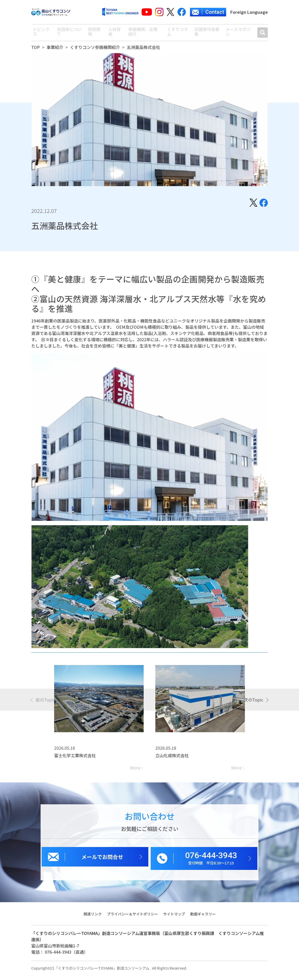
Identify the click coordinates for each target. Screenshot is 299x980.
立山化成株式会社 (172, 760)
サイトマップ (174, 919)
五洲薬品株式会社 (143, 52)
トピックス (40, 35)
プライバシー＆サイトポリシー (132, 919)
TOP (36, 52)
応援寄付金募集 (207, 35)
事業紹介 (55, 52)
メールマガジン (239, 35)
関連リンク (92, 919)
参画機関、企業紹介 (144, 35)
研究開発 (93, 35)
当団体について (68, 35)
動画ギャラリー (203, 919)
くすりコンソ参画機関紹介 (95, 52)
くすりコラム (177, 35)
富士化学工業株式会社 (75, 760)
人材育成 (114, 35)
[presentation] (43, 704)
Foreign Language (249, 12)
